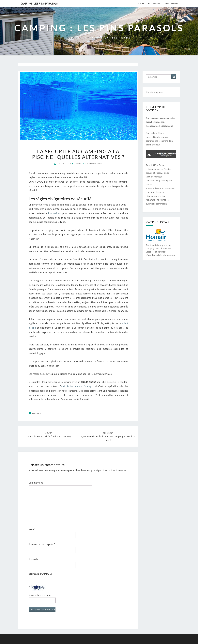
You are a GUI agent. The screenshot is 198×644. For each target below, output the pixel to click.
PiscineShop (54, 213)
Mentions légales (154, 92)
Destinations (154, 3)
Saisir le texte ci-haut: (40, 595)
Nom (32, 529)
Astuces (140, 3)
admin (78, 164)
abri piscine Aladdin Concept (77, 386)
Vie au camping (171, 3)
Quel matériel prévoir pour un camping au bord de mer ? (108, 437)
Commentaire (36, 483)
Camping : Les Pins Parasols (39, 3)
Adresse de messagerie (42, 544)
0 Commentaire (94, 164)
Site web (33, 559)
